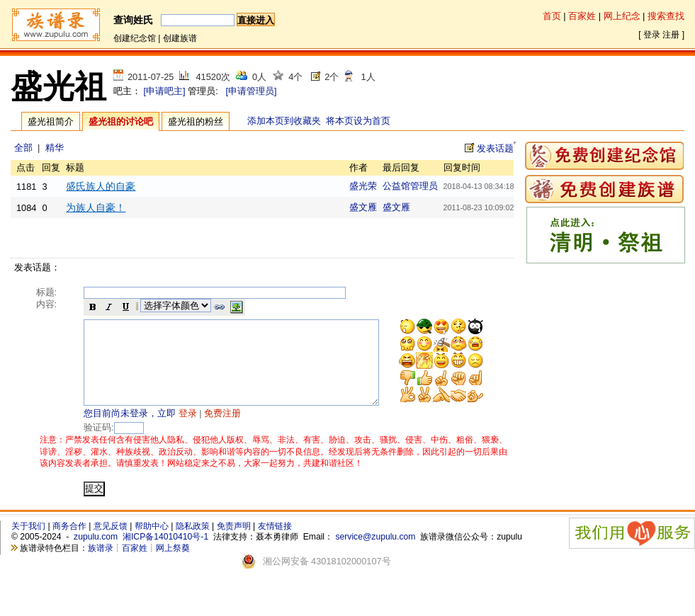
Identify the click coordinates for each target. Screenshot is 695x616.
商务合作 (69, 543)
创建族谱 (180, 38)
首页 (552, 16)
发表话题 (495, 148)
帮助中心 (152, 543)
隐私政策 (193, 543)
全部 (23, 148)
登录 (652, 35)
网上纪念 (622, 16)
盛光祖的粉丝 (196, 121)
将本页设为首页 (358, 121)
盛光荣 (363, 186)
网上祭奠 (173, 565)
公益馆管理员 (410, 186)
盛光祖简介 (51, 121)
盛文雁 (363, 207)
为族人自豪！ (96, 207)
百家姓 (582, 16)
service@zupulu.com (375, 554)
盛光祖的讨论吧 (121, 121)
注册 (671, 35)
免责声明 (234, 543)
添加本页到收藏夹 (284, 121)
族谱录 (101, 565)
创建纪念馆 (135, 38)
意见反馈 (111, 543)
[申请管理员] (251, 91)
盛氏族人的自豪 (101, 186)
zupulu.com (96, 554)
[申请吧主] (165, 91)
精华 (55, 148)
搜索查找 (666, 16)
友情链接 (275, 543)
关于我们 (28, 543)
